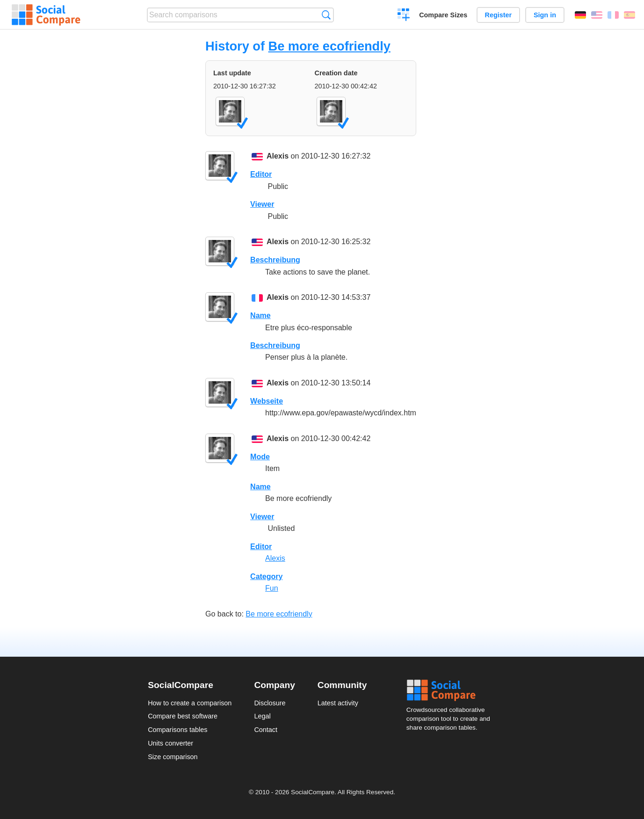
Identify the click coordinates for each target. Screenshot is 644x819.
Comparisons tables (177, 730)
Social (451, 690)
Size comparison (173, 757)
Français (613, 15)
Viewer (262, 204)
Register (499, 15)
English (597, 15)
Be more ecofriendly (329, 46)
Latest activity (338, 703)
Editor (261, 174)
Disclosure (270, 703)
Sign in (545, 15)
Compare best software (183, 716)
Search (326, 15)
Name (260, 315)
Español (630, 15)
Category (266, 576)
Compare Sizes (443, 15)
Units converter (170, 743)
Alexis (278, 156)
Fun (272, 588)
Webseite (267, 401)
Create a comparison (404, 16)
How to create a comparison (190, 703)
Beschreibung (275, 260)
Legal (262, 716)
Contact (266, 730)
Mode (260, 457)
